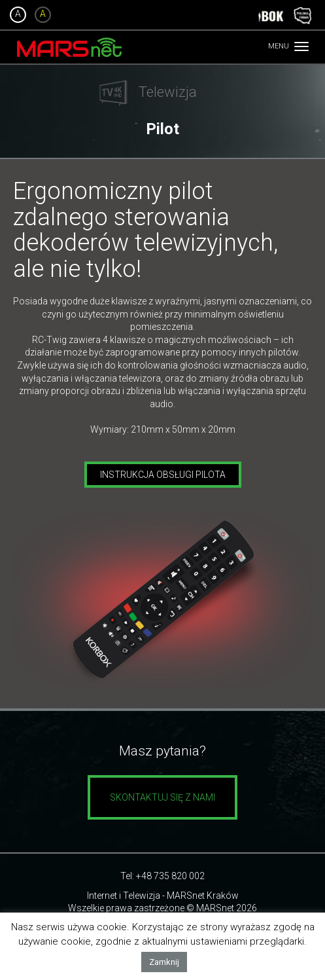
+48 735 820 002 (170, 876)
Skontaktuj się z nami (162, 797)
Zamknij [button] (164, 962)
